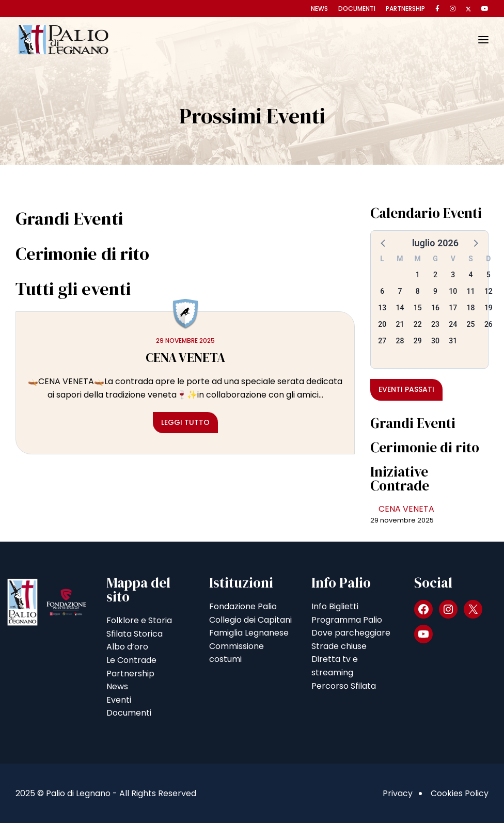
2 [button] (435, 275)
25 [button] (471, 324)
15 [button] (418, 308)
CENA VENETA (406, 509)
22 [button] (418, 324)
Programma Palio (347, 620)
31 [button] (453, 341)
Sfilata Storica (135, 634)
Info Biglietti (335, 606)
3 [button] (453, 275)
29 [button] (418, 341)
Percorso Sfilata (344, 686)
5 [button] (489, 275)
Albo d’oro (127, 647)
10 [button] (453, 291)
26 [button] (489, 324)
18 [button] (471, 308)
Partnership (405, 9)
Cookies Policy (460, 793)
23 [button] (435, 324)
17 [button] (453, 308)
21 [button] (400, 324)
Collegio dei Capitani (250, 620)
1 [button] (418, 275)
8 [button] (418, 291)
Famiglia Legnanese (249, 633)
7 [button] (400, 291)
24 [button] (453, 324)
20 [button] (382, 324)
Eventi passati (406, 389)
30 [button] (435, 341)
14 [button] (400, 308)
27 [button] (382, 341)
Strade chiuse (339, 646)
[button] (384, 243)
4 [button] (471, 275)
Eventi (119, 700)
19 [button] (489, 308)
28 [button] (400, 341)
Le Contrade (131, 660)
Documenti (357, 9)
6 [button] (382, 291)
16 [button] (435, 308)
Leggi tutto (185, 422)
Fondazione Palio (243, 606)
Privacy (398, 793)
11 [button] (471, 291)
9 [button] (435, 291)
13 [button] (382, 308)
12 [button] (489, 291)
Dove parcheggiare (351, 633)
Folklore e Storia (139, 620)
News (319, 9)
